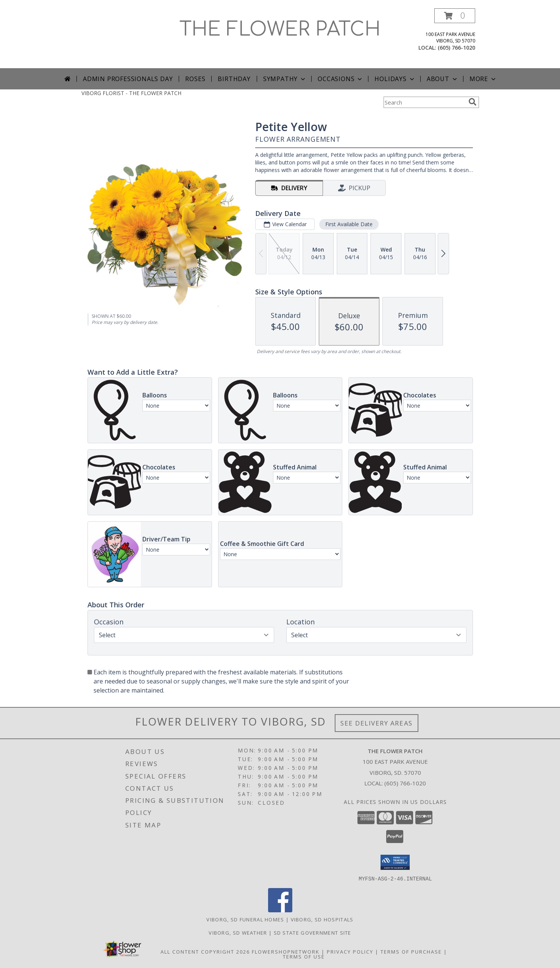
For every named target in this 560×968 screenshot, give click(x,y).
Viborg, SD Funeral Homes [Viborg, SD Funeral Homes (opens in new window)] (245, 919)
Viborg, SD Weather (238, 932)
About (443, 79)
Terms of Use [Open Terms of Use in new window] (304, 956)
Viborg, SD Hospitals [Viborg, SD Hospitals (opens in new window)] (322, 919)
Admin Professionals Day (128, 79)
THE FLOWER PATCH (280, 30)
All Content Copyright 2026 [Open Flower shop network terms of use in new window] (205, 951)
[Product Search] (424, 102)
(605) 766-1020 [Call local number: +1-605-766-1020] (456, 48)
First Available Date (349, 224)
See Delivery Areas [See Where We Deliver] (377, 723)
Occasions (341, 79)
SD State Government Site (313, 932)
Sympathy (285, 79)
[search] (473, 102)
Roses (195, 79)
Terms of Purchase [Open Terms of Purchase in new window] (411, 951)
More (483, 79)
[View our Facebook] (280, 910)
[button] (455, 16)
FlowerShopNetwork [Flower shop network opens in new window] (286, 951)
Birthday (234, 79)
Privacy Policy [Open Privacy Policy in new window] (350, 951)
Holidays (395, 79)
